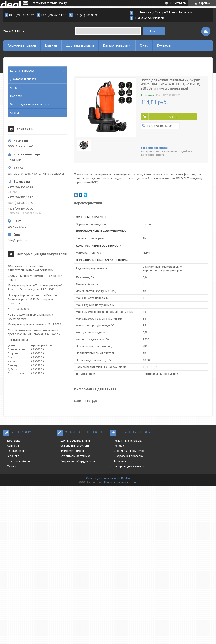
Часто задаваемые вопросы (30, 104)
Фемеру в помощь (73, 451)
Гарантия (13, 456)
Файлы (11, 466)
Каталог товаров (115, 45)
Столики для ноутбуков (130, 451)
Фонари (119, 446)
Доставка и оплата (80, 45)
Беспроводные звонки (129, 466)
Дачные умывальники (75, 441)
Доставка (14, 441)
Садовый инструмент (75, 446)
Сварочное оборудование (78, 461)
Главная (51, 45)
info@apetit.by (17, 240)
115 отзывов (178, 3)
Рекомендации (17, 451)
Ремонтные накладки (128, 441)
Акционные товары (22, 45)
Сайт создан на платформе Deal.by (108, 478)
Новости (16, 96)
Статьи (15, 113)
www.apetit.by (17, 227)
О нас (144, 45)
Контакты (164, 45)
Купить (173, 117)
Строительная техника (75, 456)
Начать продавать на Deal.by (49, 3)
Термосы (120, 461)
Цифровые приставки (129, 456)
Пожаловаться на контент (121, 482)
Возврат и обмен (18, 461)
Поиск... (154, 31)
